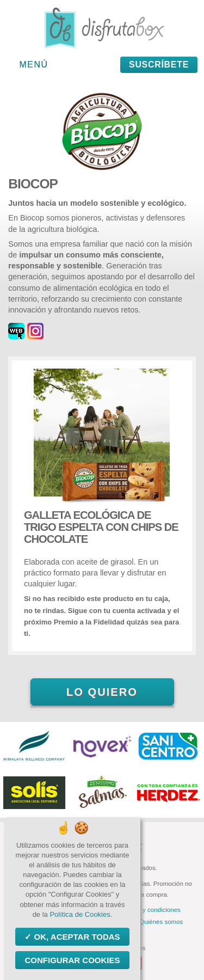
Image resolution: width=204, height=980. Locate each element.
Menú (34, 65)
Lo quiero (102, 692)
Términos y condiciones (148, 910)
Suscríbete (159, 65)
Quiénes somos (161, 922)
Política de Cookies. (81, 914)
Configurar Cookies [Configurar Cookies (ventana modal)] (72, 960)
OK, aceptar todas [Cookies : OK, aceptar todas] (76, 937)
